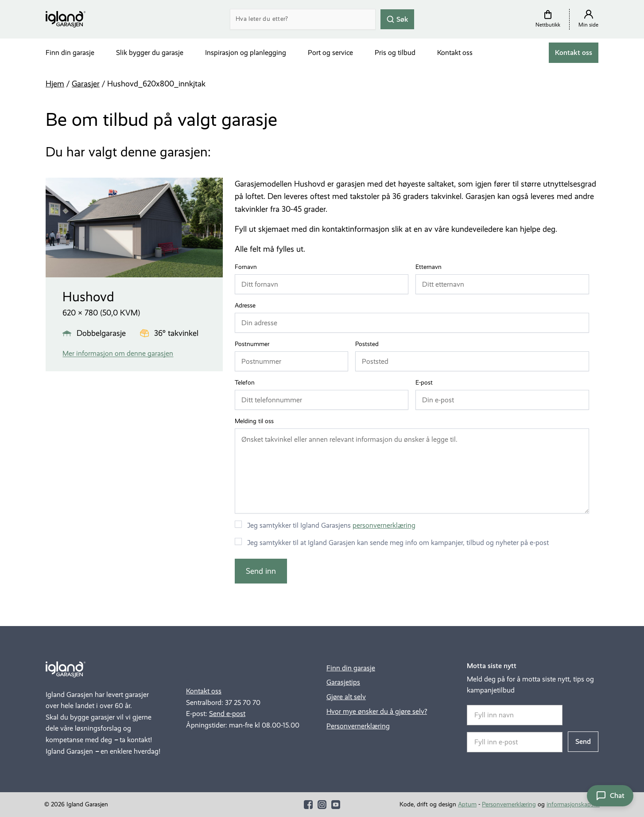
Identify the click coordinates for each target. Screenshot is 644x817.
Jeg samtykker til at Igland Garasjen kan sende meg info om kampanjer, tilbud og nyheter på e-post (398, 543)
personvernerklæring (384, 525)
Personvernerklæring (358, 726)
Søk (397, 19)
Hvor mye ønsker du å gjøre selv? (377, 711)
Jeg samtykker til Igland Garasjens (331, 525)
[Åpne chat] (610, 796)
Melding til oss (254, 421)
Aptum (467, 804)
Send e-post (227, 714)
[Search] (303, 19)
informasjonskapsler (573, 804)
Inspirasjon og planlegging (246, 53)
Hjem (55, 84)
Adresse (247, 306)
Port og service (330, 53)
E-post (426, 383)
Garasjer (86, 84)
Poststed (369, 344)
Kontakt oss (455, 53)
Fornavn (248, 267)
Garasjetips (343, 682)
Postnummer (254, 344)
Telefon (247, 383)
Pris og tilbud (395, 53)
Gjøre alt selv (346, 697)
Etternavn (431, 267)
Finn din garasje (70, 53)
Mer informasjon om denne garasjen (118, 353)
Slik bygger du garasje (150, 53)
